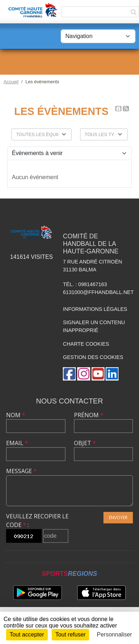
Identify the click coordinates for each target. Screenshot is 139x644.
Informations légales (95, 309)
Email (17, 443)
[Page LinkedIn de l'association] (112, 374)
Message (21, 471)
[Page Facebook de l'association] (69, 374)
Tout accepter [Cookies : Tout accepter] (27, 634)
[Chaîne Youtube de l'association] (98, 374)
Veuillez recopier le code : (37, 521)
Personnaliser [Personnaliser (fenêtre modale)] (115, 634)
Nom (16, 415)
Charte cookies (86, 344)
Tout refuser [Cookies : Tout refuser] (70, 634)
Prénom (89, 415)
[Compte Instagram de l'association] (84, 374)
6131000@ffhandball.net (98, 292)
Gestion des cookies (93, 357)
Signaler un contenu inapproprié (94, 326)
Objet (85, 443)
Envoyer (118, 517)
